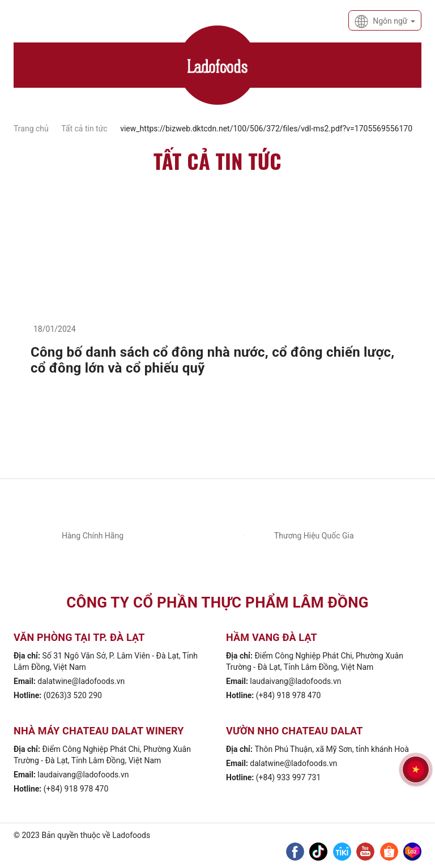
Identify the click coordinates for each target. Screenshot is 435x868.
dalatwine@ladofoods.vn (81, 681)
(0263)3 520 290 (73, 695)
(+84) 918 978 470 (289, 695)
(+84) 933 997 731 (289, 777)
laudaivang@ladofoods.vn (295, 681)
